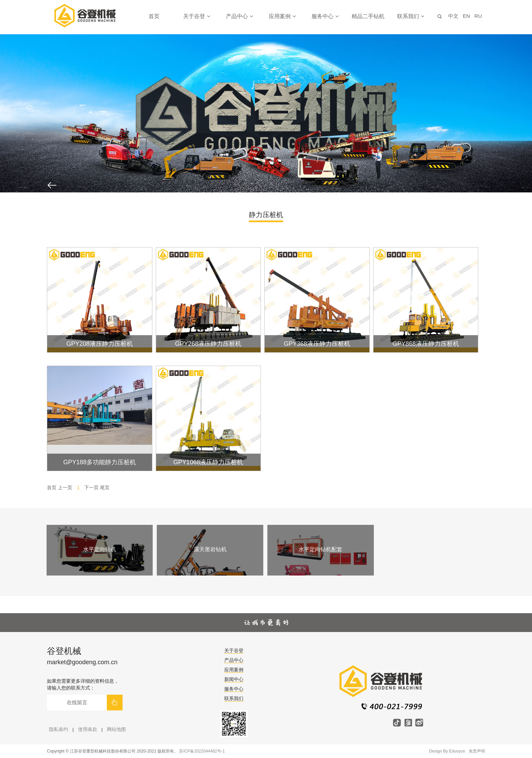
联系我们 (410, 16)
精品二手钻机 (368, 16)
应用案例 (282, 16)
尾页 (105, 488)
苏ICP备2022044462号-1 (202, 751)
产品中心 (239, 16)
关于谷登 (197, 16)
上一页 (65, 488)
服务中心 (325, 16)
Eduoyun (457, 751)
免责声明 (477, 751)
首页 (154, 16)
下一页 (91, 488)
